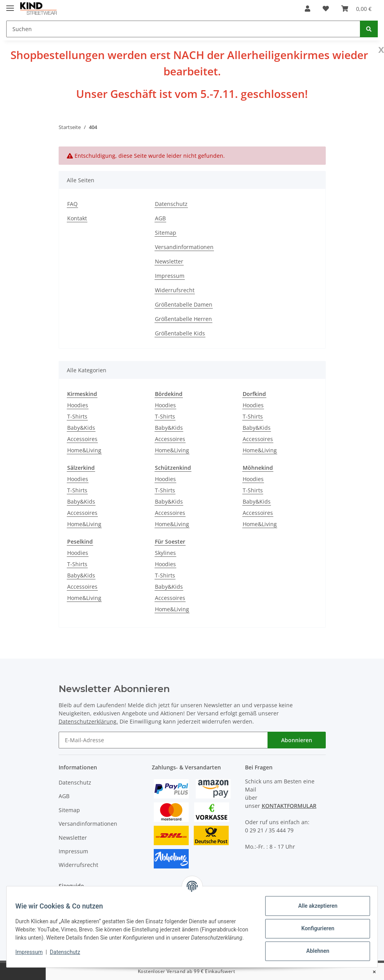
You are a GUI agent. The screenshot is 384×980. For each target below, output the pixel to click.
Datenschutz (171, 204)
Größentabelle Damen (184, 304)
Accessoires (82, 439)
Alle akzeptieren (314, 906)
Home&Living (84, 450)
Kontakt (77, 218)
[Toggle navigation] (10, 5)
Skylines (165, 553)
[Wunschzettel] (326, 9)
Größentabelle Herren (183, 319)
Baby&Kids (81, 428)
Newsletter (169, 261)
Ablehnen (314, 951)
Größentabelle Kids (180, 333)
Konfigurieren (314, 928)
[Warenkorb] (356, 9)
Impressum (170, 276)
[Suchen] (183, 29)
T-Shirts (77, 416)
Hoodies (78, 405)
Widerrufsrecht (175, 290)
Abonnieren (297, 740)
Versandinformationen (184, 247)
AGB (160, 218)
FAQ (72, 204)
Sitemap (166, 233)
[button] (308, 9)
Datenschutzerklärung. (88, 721)
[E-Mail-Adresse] (163, 740)
